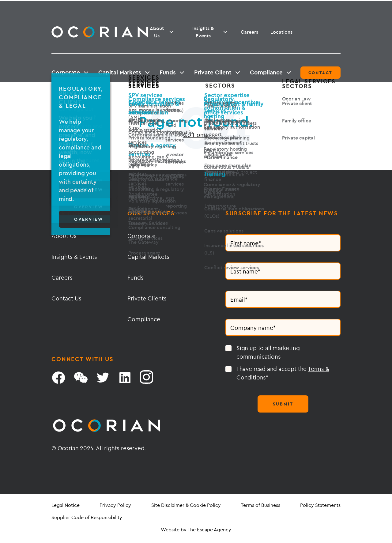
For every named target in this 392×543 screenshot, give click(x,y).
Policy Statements (320, 505)
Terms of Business (260, 505)
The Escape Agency (209, 530)
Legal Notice (66, 505)
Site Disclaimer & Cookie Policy (186, 505)
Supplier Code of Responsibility (87, 517)
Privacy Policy (115, 505)
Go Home (196, 135)
